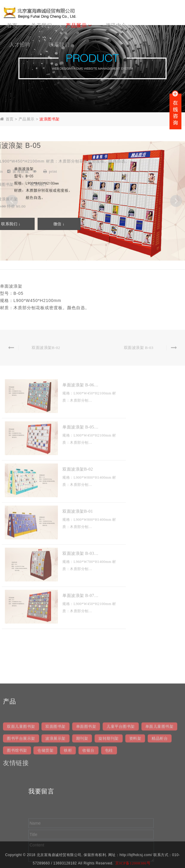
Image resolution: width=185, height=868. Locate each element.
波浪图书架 (50, 120)
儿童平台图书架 (121, 810)
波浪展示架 (55, 822)
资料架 (135, 822)
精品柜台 (160, 822)
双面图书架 (55, 810)
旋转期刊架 (109, 822)
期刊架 (82, 822)
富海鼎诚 (21, 172)
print (53, 172)
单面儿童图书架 (159, 810)
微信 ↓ (59, 224)
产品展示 (27, 120)
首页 (10, 120)
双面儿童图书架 (21, 810)
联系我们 (38, 185)
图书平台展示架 (21, 822)
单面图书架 (86, 810)
